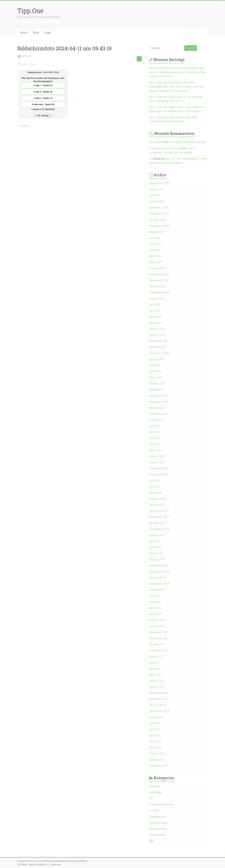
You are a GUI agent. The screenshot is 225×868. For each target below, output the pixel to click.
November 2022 (159, 341)
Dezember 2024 (159, 208)
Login (47, 33)
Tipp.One (30, 11)
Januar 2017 (157, 687)
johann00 (158, 142)
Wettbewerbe (157, 835)
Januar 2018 (157, 626)
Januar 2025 (157, 202)
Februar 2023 (157, 329)
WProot (26, 56)
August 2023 (157, 299)
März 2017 (156, 675)
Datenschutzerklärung (39, 865)
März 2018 (156, 614)
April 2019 (155, 547)
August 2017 (157, 657)
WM (151, 841)
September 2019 (159, 529)
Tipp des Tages (158, 823)
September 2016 (159, 711)
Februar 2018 (157, 620)
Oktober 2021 (157, 408)
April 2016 (155, 742)
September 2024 (159, 226)
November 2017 (159, 638)
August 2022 (157, 359)
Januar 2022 (157, 390)
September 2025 (159, 183)
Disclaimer (22, 865)
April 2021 (155, 444)
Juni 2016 (155, 729)
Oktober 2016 (157, 705)
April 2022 (155, 371)
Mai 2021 (155, 438)
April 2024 (155, 256)
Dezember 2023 (159, 274)
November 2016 (159, 699)
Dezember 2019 (159, 511)
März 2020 (156, 493)
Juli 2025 (154, 195)
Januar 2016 (157, 760)
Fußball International (161, 804)
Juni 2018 (155, 596)
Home (24, 33)
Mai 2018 (155, 602)
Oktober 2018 (157, 578)
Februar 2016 (157, 754)
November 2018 (159, 572)
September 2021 (159, 414)
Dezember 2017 (159, 632)
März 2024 (156, 262)
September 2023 (159, 293)
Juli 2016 (154, 723)
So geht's (155, 811)
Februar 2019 (157, 560)
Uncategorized (158, 829)
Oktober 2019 (157, 523)
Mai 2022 (155, 365)
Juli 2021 (154, 426)
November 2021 (159, 402)
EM (151, 798)
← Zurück (23, 126)
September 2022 (159, 353)
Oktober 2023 (157, 286)
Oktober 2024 (157, 220)
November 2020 (159, 475)
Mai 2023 (155, 311)
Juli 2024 (154, 238)
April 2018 (155, 608)
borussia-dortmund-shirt (167, 148)
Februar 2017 (157, 681)
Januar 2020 (157, 505)
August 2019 (157, 535)
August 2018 (157, 590)
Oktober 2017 (157, 644)
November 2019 (159, 517)
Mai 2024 (155, 250)
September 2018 (159, 584)
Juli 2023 (154, 305)
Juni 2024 (155, 244)
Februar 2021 (157, 456)
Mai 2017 (155, 663)
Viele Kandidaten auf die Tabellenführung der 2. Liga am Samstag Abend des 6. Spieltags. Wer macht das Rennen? (177, 72)
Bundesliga (156, 792)
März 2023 (156, 323)
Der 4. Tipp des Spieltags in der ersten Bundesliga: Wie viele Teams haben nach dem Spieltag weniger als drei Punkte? (177, 87)
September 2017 (159, 651)
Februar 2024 (157, 268)
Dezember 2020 (159, 468)
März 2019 (156, 553)
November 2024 (159, 214)
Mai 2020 (155, 487)
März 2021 (156, 450)
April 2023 (155, 317)
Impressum (56, 865)
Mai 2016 (155, 735)
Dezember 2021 (159, 396)
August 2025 (157, 189)
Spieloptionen (157, 817)
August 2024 (157, 232)
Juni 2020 (155, 481)
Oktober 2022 (157, 347)
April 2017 (155, 669)
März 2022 (156, 377)
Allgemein (155, 786)
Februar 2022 (157, 384)
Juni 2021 (155, 432)
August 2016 (157, 717)
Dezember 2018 (159, 566)
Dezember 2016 (159, 693)
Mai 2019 (155, 541)
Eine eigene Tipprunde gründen (187, 142)
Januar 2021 (157, 462)
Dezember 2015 (159, 766)
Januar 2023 (157, 335)
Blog (36, 33)
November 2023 (159, 280)
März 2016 (156, 748)
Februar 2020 (157, 499)
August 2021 (157, 420)
